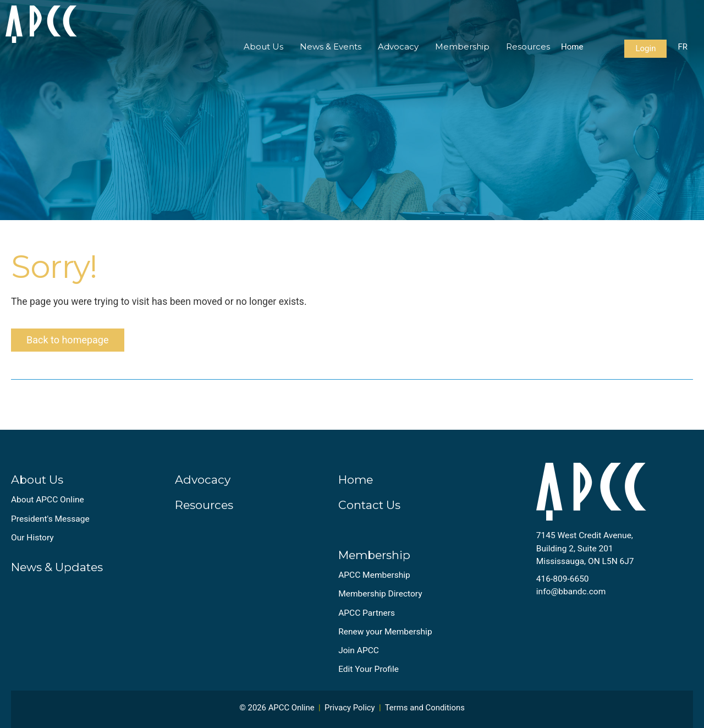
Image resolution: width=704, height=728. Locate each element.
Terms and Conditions (425, 708)
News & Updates (57, 567)
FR (683, 47)
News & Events (331, 46)
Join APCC (359, 650)
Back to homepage (68, 340)
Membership (462, 46)
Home (572, 47)
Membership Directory (380, 594)
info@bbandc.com (571, 592)
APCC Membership (374, 575)
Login (645, 48)
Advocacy (398, 46)
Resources (528, 46)
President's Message (50, 519)
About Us (263, 46)
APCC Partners (367, 613)
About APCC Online (48, 500)
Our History (32, 538)
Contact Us (369, 505)
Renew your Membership (385, 632)
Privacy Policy (350, 708)
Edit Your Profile (369, 669)
